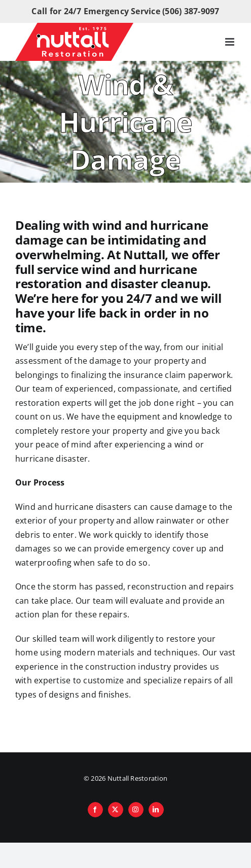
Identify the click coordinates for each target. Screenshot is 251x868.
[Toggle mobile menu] (230, 42)
